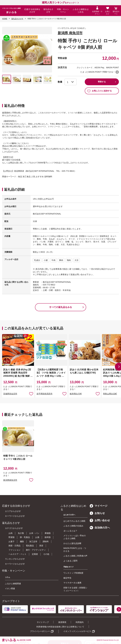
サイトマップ (43, 622)
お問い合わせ (100, 520)
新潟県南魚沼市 (10, 480)
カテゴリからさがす (14, 528)
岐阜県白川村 (76, 394)
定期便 (35, 554)
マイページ (99, 506)
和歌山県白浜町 (110, 394)
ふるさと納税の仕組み (73, 526)
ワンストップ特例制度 (73, 573)
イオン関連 (10, 589)
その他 (46, 554)
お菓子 (12, 542)
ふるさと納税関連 (13, 584)
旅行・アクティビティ (36, 550)
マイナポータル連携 (72, 583)
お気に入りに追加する (99, 91)
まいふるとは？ (70, 531)
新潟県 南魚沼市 (70, 33)
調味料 (46, 542)
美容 (41, 546)
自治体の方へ (100, 528)
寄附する (102, 82)
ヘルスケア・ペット (17, 554)
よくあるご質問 (70, 561)
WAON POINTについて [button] (117, 72)
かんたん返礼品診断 (72, 543)
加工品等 (33, 542)
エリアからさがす (13, 511)
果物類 (48, 533)
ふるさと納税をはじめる (81, 11)
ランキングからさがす (15, 559)
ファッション (15, 550)
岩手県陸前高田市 (45, 394)
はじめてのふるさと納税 (74, 521)
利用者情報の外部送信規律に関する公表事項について (60, 627)
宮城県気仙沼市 (10, 394)
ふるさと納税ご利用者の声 (75, 556)
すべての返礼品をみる (61, 307)
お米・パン (34, 533)
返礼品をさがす (48, 11)
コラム (8, 577)
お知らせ (97, 513)
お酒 (37, 537)
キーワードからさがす (15, 516)
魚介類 (21, 533)
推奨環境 (62, 622)
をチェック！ (59, 3)
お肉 (11, 533)
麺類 (22, 542)
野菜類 (12, 537)
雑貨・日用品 (15, 546)
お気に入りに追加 (31, 394)
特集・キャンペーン (63, 11)
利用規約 (80, 622)
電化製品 (30, 546)
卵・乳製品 (25, 537)
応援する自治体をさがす (32, 11)
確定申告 (67, 578)
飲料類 (48, 537)
